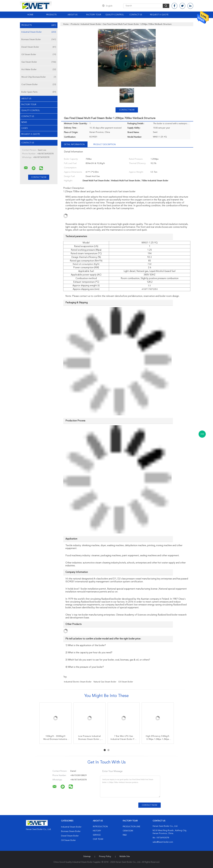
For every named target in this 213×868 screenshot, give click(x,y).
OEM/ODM (128, 831)
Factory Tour (94, 15)
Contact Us (136, 15)
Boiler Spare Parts (39, 92)
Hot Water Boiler (39, 70)
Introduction (100, 827)
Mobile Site (125, 856)
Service (97, 835)
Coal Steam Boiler (39, 85)
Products (51, 15)
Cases (25, 128)
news (24, 122)
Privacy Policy (105, 856)
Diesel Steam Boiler (39, 47)
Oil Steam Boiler (39, 55)
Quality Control (115, 15)
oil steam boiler (126, 682)
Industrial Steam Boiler (39, 32)
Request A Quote (159, 15)
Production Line (131, 827)
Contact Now (127, 110)
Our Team (98, 839)
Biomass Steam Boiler (39, 40)
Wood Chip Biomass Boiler (39, 77)
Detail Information (74, 144)
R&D (125, 835)
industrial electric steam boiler (78, 682)
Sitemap (87, 856)
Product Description (104, 144)
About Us (73, 15)
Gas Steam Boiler (39, 62)
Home (30, 15)
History (97, 831)
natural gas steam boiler (105, 682)
